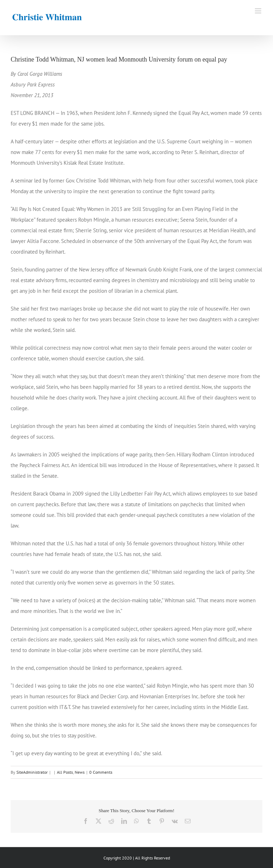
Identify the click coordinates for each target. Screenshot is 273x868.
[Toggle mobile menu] (259, 11)
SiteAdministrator (32, 772)
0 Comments (101, 772)
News (80, 772)
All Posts (65, 772)
